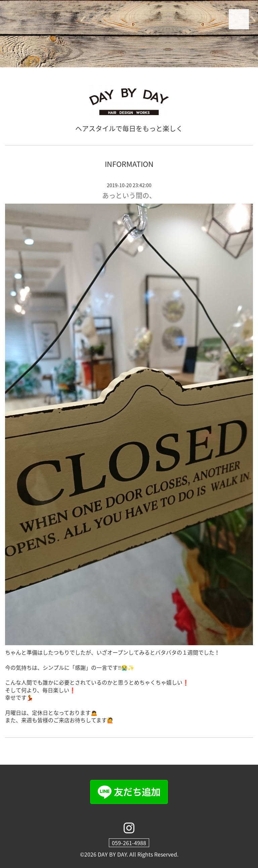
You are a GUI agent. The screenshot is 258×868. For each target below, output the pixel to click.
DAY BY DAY (112, 854)
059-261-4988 (129, 843)
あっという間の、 (129, 195)
